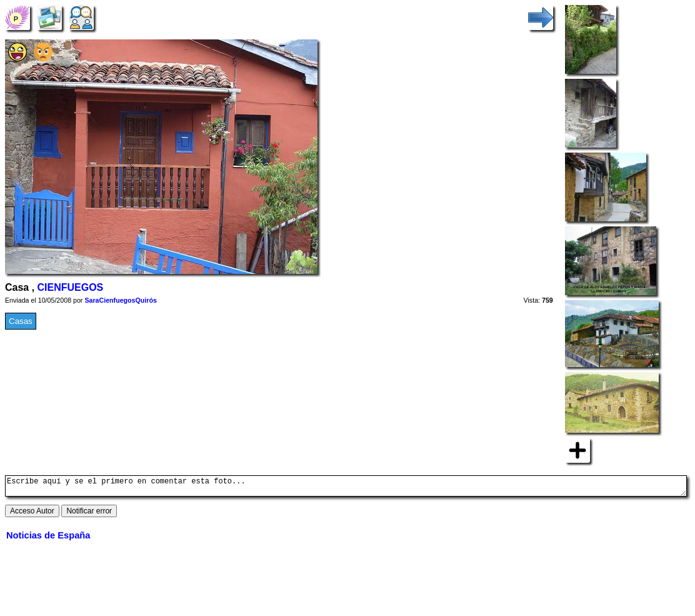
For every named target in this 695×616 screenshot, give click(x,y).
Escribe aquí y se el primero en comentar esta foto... (346, 488)
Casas (21, 321)
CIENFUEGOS (71, 287)
